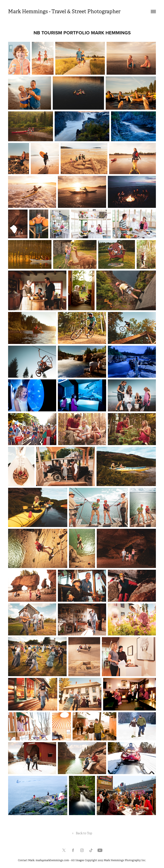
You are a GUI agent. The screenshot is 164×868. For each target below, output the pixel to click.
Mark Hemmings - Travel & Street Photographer (64, 12)
